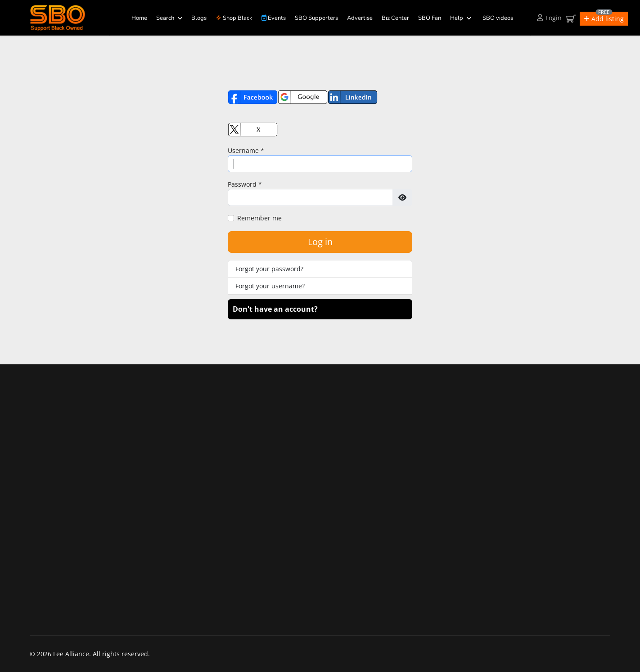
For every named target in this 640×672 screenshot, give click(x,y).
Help (457, 18)
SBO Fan (430, 18)
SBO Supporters (316, 18)
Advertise (360, 18)
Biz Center (395, 18)
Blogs (199, 18)
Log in (320, 242)
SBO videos (498, 18)
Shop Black (234, 18)
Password (245, 184)
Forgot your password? (269, 269)
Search (165, 18)
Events (274, 18)
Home (139, 18)
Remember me (259, 218)
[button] (604, 19)
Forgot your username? (270, 286)
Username (246, 150)
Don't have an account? (275, 309)
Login (549, 18)
